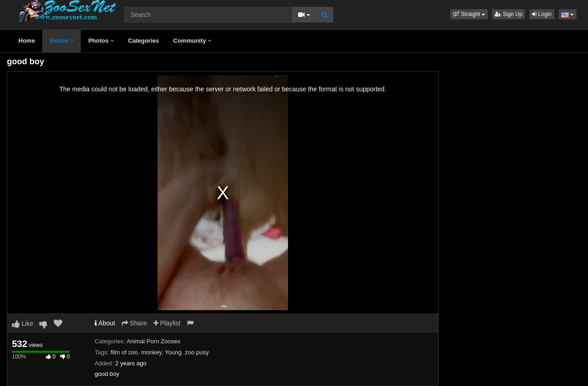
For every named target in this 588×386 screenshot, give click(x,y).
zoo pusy (197, 352)
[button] (469, 14)
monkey (151, 352)
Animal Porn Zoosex (153, 341)
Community (192, 41)
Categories (144, 41)
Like (23, 324)
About (105, 323)
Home (27, 41)
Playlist (167, 323)
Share (134, 323)
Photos (101, 41)
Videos (62, 41)
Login (542, 14)
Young (173, 352)
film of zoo (124, 352)
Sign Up (509, 14)
